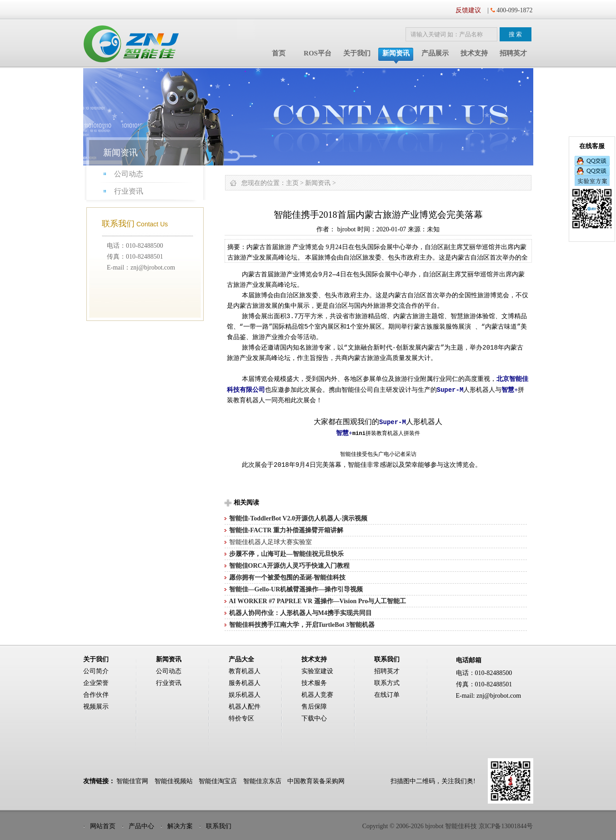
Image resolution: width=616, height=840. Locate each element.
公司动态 (129, 174)
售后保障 (314, 707)
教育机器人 (245, 671)
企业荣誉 (96, 683)
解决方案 (180, 826)
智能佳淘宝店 (218, 781)
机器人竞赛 (317, 695)
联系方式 (387, 683)
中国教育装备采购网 (316, 781)
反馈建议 (468, 10)
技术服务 (314, 683)
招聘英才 (513, 53)
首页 (279, 53)
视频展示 (96, 707)
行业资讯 (129, 191)
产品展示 (435, 53)
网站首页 (103, 826)
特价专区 (241, 718)
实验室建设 (317, 671)
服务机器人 (245, 683)
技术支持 (474, 53)
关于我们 (357, 53)
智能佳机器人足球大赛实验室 (270, 542)
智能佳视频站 (174, 781)
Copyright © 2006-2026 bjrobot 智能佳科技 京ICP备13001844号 (448, 826)
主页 (292, 183)
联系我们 (219, 826)
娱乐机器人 (245, 695)
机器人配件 (245, 707)
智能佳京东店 (262, 781)
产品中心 (141, 826)
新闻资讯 (396, 53)
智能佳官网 (132, 781)
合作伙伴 (96, 695)
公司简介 (96, 671)
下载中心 (314, 718)
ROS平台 (318, 53)
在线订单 (387, 695)
